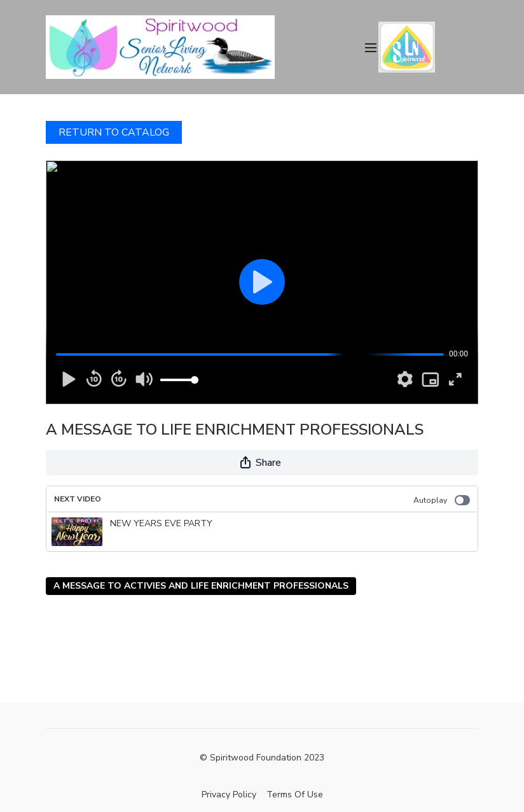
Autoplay (442, 500)
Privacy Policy (229, 794)
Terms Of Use (295, 794)
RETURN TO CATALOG (114, 132)
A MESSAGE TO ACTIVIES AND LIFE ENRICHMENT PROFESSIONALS (201, 586)
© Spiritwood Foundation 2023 (262, 758)
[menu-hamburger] (371, 47)
